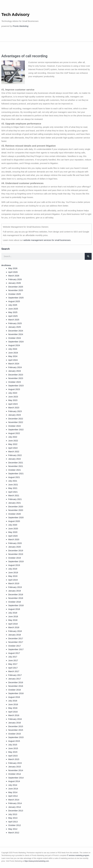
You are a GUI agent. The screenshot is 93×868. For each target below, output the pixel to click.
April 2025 (13, 316)
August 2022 (14, 433)
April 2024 (13, 360)
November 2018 (16, 598)
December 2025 (16, 287)
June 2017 (13, 660)
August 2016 (14, 697)
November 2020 (16, 510)
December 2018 (16, 594)
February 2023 (15, 411)
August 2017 (14, 653)
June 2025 (13, 309)
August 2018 (14, 609)
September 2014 (16, 778)
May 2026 (13, 268)
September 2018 (16, 605)
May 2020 (13, 532)
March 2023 (14, 408)
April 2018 (13, 624)
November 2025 (16, 290)
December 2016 (16, 682)
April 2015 (13, 756)
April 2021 (13, 492)
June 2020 (13, 529)
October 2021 (15, 470)
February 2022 (15, 455)
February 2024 (15, 367)
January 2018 (15, 635)
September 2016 (16, 693)
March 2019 (14, 583)
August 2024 (14, 345)
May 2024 (13, 356)
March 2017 (14, 671)
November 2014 (16, 770)
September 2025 (16, 298)
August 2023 (14, 389)
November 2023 (16, 378)
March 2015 (14, 759)
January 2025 (15, 327)
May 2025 (13, 312)
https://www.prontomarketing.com (37, 861)
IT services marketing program (78, 855)
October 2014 (15, 774)
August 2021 (14, 477)
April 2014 (13, 796)
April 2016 (13, 712)
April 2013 (13, 822)
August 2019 (14, 565)
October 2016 (15, 690)
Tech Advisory (15, 14)
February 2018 (15, 631)
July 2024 (13, 349)
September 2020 (16, 517)
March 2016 (14, 715)
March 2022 (14, 451)
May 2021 (13, 488)
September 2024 (16, 342)
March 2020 (14, 539)
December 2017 (16, 638)
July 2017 (13, 657)
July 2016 (13, 701)
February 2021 (15, 499)
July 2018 (13, 613)
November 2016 (16, 686)
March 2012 (14, 833)
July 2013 (13, 814)
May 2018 (13, 620)
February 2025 (15, 323)
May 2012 (13, 829)
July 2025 (13, 305)
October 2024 (15, 338)
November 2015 (16, 730)
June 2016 (13, 704)
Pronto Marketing (21, 26)
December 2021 (16, 463)
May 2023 (13, 400)
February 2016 (15, 719)
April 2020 (13, 536)
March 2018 (14, 627)
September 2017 (16, 649)
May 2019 (13, 576)
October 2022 (15, 426)
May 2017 (13, 664)
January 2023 (15, 415)
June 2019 (13, 572)
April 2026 (13, 272)
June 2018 (13, 616)
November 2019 (16, 554)
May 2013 (13, 818)
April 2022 (13, 448)
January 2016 (15, 723)
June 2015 (13, 748)
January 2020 (15, 547)
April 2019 (13, 580)
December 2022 (16, 419)
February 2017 (15, 675)
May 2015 (13, 752)
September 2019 (16, 561)
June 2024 (13, 353)
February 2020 (15, 543)
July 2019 (13, 569)
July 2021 (13, 481)
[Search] (88, 256)
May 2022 (13, 444)
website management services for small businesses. (47, 240)
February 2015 (15, 763)
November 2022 (16, 422)
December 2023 (16, 375)
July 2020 (13, 525)
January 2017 (15, 679)
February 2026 (15, 279)
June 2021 (13, 485)
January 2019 (15, 591)
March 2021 (14, 495)
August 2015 (14, 741)
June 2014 (13, 789)
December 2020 (16, 507)
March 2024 (14, 364)
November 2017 (16, 642)
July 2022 (13, 437)
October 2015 (15, 734)
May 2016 (13, 708)
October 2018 (15, 602)
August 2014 (14, 781)
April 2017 (13, 668)
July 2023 (13, 393)
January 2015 (15, 767)
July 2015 (13, 745)
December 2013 (16, 811)
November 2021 (16, 466)
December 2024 (16, 331)
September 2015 (16, 737)
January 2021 (15, 503)
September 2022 (16, 430)
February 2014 (15, 803)
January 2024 (15, 371)
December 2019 (16, 550)
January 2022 (15, 459)
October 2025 (15, 294)
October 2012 (15, 825)
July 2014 (13, 785)
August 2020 (14, 521)
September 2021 (16, 473)
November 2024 (16, 334)
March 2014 (14, 800)
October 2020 (15, 514)
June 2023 (13, 397)
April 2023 (13, 404)
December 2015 (16, 726)
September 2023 (16, 386)
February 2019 (15, 587)
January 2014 (15, 807)
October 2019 (15, 558)
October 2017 (15, 646)
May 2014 (13, 792)
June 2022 (13, 441)
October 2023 (15, 382)
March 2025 (14, 320)
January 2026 (15, 283)
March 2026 (14, 276)
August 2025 (14, 301)
